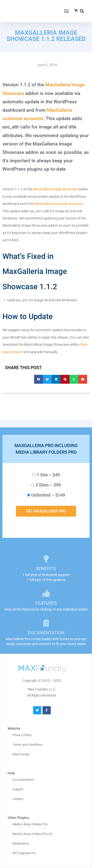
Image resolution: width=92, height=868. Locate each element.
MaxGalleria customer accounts (59, 204)
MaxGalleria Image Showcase (55, 189)
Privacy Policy (22, 735)
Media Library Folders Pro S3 (32, 834)
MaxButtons (21, 843)
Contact (18, 799)
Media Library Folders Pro (30, 824)
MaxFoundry (21, 754)
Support (18, 789)
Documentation (23, 780)
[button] (66, 11)
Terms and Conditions (28, 745)
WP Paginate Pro (24, 853)
